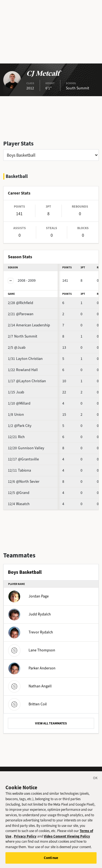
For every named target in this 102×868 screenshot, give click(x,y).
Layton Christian (25, 359)
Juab (16, 392)
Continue (51, 860)
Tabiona (19, 470)
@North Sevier (24, 482)
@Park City (20, 426)
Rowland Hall (23, 370)
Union (16, 415)
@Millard (19, 403)
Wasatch (19, 504)
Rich (16, 437)
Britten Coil (27, 704)
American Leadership (29, 325)
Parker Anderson (32, 668)
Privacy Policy (25, 838)
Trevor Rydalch (31, 632)
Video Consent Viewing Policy (67, 838)
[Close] (95, 781)
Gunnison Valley (26, 448)
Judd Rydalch (30, 614)
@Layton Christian (27, 381)
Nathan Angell (30, 686)
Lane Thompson (32, 650)
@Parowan (21, 314)
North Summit (23, 336)
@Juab (17, 347)
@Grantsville (23, 459)
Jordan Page (28, 596)
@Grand (19, 493)
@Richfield (21, 303)
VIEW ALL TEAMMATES (51, 723)
